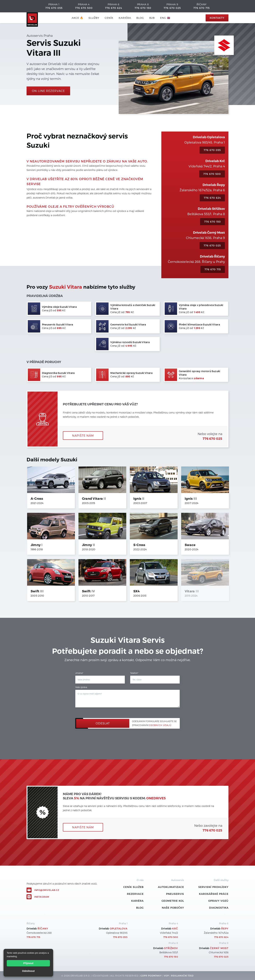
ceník (109, 18)
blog (140, 18)
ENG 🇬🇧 (165, 18)
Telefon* (134, 673)
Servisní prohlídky (213, 887)
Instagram (42, 897)
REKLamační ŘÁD (182, 976)
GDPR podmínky (151, 976)
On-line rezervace (48, 91)
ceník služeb (133, 887)
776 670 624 (114, 8)
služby (94, 18)
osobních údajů (160, 725)
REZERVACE (135, 894)
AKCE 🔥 (77, 18)
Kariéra (125, 18)
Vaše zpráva (81, 687)
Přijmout (28, 963)
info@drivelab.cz (47, 890)
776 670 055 (54, 8)
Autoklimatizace (171, 887)
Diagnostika (219, 908)
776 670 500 (84, 8)
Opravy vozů (218, 901)
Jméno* (79, 673)
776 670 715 (202, 8)
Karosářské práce (214, 894)
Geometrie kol (173, 901)
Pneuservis (175, 894)
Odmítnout (28, 971)
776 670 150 (143, 8)
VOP (166, 976)
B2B (152, 18)
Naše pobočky (173, 908)
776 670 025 (172, 8)
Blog (140, 908)
